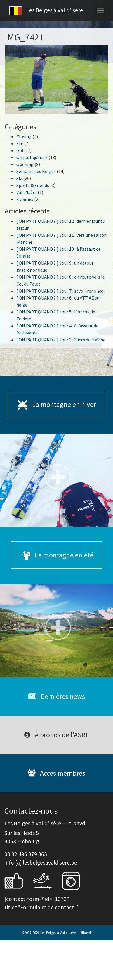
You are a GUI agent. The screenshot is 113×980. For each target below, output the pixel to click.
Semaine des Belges (36, 171)
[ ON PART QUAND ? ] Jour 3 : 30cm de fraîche (61, 340)
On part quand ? (32, 157)
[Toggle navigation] (100, 10)
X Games (25, 199)
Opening (25, 164)
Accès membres (57, 773)
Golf (21, 150)
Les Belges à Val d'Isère (46, 11)
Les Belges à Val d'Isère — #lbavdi (66, 933)
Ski (19, 178)
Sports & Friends (33, 185)
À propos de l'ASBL (57, 735)
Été (20, 143)
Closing (24, 136)
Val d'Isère (27, 192)
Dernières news (57, 696)
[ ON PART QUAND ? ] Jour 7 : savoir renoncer (61, 291)
